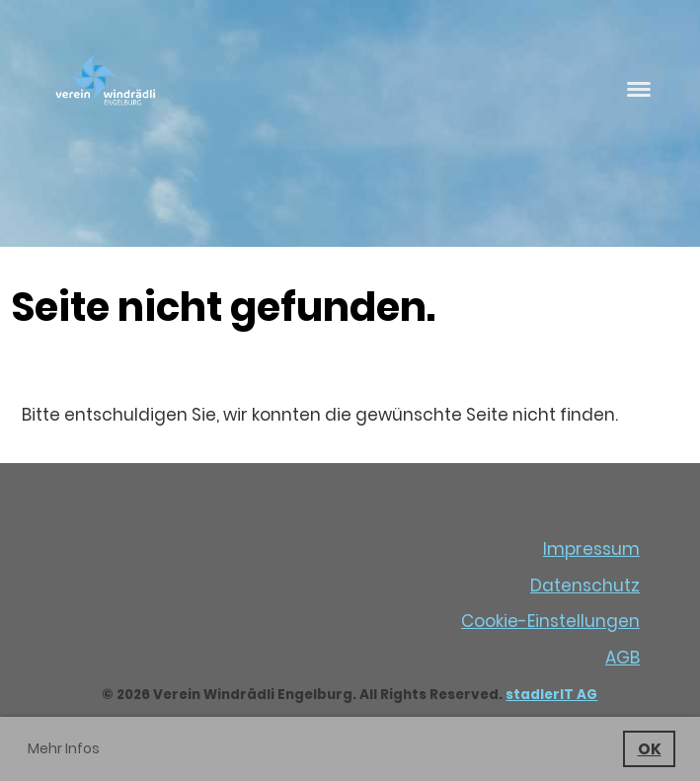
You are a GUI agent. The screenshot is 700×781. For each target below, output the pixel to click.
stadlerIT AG (551, 695)
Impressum (591, 549)
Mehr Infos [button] (64, 748)
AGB (622, 658)
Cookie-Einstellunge (545, 621)
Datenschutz (585, 586)
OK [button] (650, 749)
